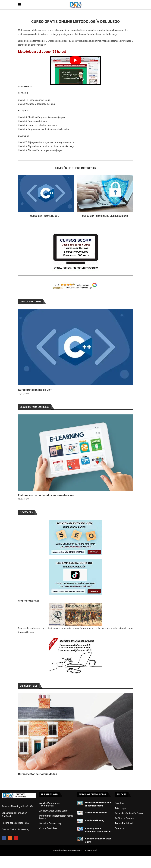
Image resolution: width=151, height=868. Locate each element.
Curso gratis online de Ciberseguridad (105, 216)
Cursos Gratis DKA (49, 828)
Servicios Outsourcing (50, 823)
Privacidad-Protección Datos (129, 813)
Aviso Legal (121, 808)
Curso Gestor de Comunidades (38, 774)
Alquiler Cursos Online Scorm (54, 811)
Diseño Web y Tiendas (96, 813)
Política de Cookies (124, 818)
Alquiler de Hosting (95, 821)
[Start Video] (75, 71)
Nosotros (120, 803)
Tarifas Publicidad (124, 823)
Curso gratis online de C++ (46, 216)
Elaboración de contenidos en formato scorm (47, 495)
